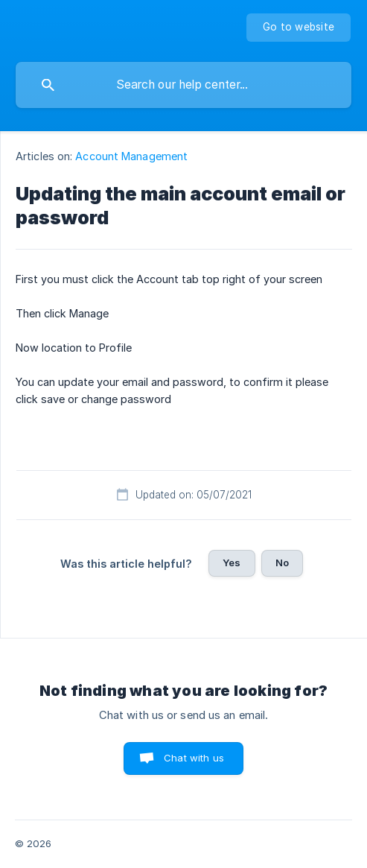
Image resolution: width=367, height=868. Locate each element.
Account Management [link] (131, 156)
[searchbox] (183, 85)
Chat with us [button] (194, 758)
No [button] (282, 563)
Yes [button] (232, 563)
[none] (299, 28)
